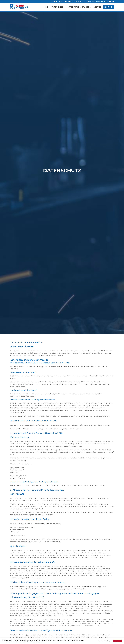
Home (45, 7)
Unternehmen (58, 7)
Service (98, 7)
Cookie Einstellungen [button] (105, 641)
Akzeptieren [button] (117, 641)
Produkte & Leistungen (79, 7)
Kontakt (108, 7)
